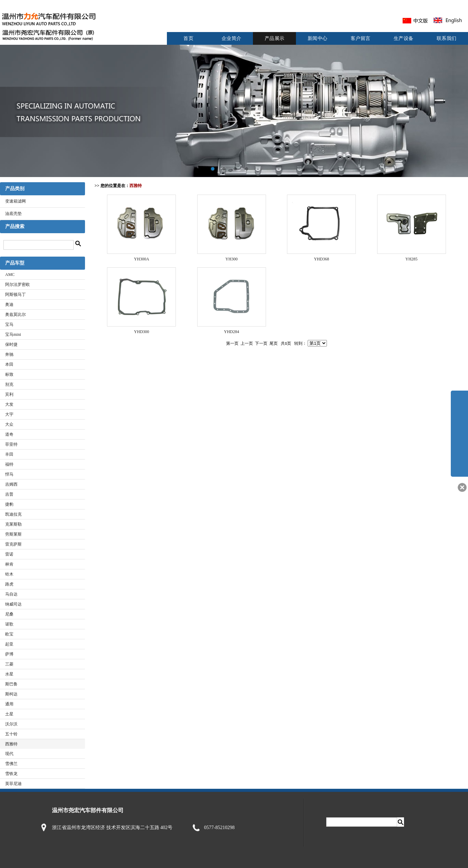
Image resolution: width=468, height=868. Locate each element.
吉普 (9, 494)
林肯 (9, 564)
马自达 (11, 594)
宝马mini (13, 334)
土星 (9, 714)
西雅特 (11, 744)
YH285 (411, 259)
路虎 (9, 584)
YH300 (231, 259)
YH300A (141, 259)
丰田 (9, 454)
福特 (9, 464)
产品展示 (275, 38)
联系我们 (447, 38)
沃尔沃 (11, 724)
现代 (9, 754)
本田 (9, 364)
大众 (9, 424)
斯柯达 (11, 694)
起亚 (9, 644)
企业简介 (232, 38)
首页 (188, 38)
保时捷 (11, 344)
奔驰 (9, 354)
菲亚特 (11, 444)
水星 (9, 674)
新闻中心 (318, 38)
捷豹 (9, 504)
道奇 (9, 434)
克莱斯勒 (13, 524)
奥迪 (9, 304)
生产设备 (404, 38)
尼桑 (9, 614)
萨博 (9, 654)
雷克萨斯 (13, 544)
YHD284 (232, 332)
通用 (9, 704)
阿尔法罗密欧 (18, 285)
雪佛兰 (11, 764)
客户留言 (361, 38)
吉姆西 (11, 484)
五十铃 (11, 734)
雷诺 (9, 554)
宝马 (9, 324)
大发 (9, 404)
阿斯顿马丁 (15, 294)
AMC (10, 275)
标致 (9, 374)
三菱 (9, 664)
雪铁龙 (11, 774)
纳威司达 (13, 604)
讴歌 (9, 624)
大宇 (9, 414)
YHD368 (321, 259)
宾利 (9, 394)
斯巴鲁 (11, 684)
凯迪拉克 (13, 514)
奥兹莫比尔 (15, 314)
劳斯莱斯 (13, 534)
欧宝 (9, 634)
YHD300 (141, 332)
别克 (9, 384)
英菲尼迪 (13, 784)
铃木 (9, 574)
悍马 (9, 474)
